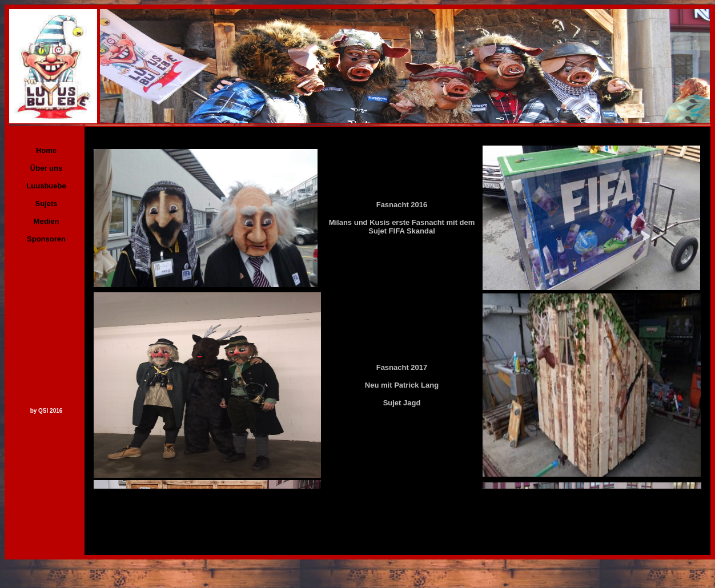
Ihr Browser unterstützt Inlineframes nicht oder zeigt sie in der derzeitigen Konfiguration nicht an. (397, 308)
